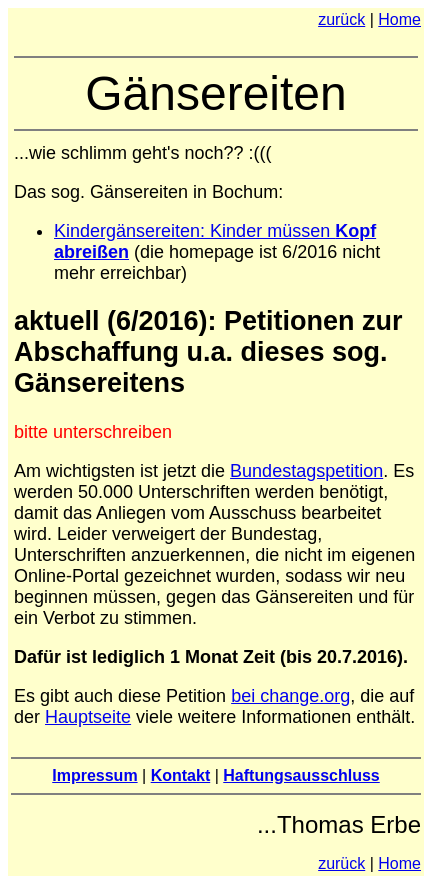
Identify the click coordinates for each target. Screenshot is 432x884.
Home (399, 19)
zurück (341, 19)
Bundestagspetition (306, 471)
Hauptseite (88, 717)
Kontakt (181, 775)
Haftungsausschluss (301, 775)
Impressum (94, 775)
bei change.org (290, 696)
